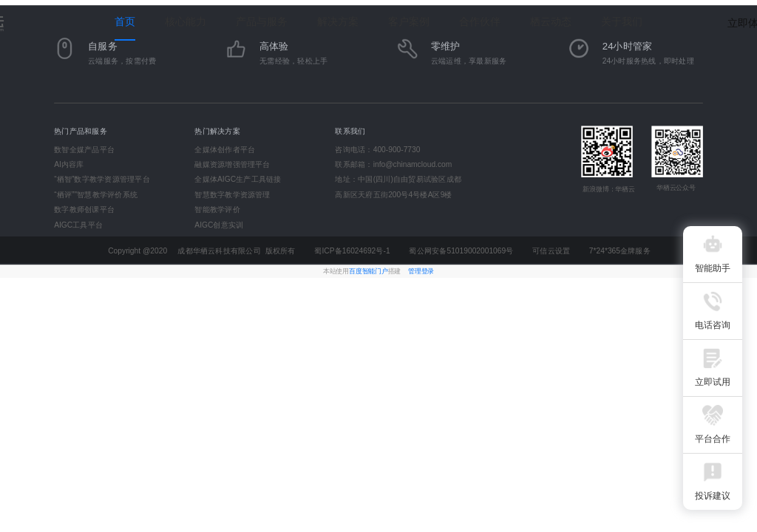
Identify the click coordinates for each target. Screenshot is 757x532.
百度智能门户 (369, 271)
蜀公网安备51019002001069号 (461, 251)
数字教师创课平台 (84, 210)
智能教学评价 (217, 210)
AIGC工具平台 (78, 225)
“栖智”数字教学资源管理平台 (102, 180)
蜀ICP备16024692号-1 (352, 251)
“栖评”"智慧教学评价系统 (96, 194)
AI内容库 (69, 165)
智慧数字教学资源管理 (232, 194)
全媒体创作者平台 (225, 149)
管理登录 (421, 271)
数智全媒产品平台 (84, 149)
